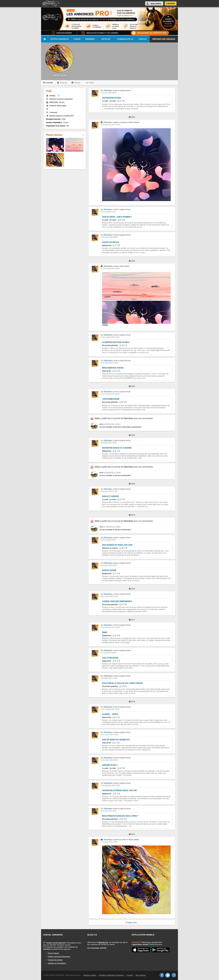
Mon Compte (156, 4)
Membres (90, 39)
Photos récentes (65, 135)
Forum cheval (53, 953)
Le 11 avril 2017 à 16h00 (108, 653)
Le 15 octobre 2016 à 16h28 (109, 760)
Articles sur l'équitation (57, 963)
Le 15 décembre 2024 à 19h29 (110, 269)
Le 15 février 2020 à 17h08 (109, 491)
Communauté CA (125, 39)
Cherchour (108, 91)
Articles (106, 39)
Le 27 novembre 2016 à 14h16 (110, 709)
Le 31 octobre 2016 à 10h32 (109, 735)
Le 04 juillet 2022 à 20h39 (109, 443)
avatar (137, 840)
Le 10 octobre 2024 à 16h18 (109, 363)
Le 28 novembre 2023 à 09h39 (110, 394)
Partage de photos (55, 960)
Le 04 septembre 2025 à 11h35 (110, 125)
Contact (143, 39)
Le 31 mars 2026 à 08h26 (109, 93)
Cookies (130, 975)
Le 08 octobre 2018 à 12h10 (109, 596)
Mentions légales (90, 975)
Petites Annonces (60, 39)
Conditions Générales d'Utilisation (111, 975)
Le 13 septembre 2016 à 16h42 (110, 785)
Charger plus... (132, 922)
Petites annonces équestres (59, 956)
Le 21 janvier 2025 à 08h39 (109, 237)
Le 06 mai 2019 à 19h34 (108, 540)
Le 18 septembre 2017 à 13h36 (110, 627)
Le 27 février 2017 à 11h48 (109, 678)
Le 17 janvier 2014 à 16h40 (109, 842)
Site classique (141, 975)
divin (101, 424)
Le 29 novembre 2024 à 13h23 (110, 337)
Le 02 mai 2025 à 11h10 (108, 212)
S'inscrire (171, 3)
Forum (77, 39)
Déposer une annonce (164, 39)
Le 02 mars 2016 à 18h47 (109, 811)
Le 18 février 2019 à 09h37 (109, 565)
